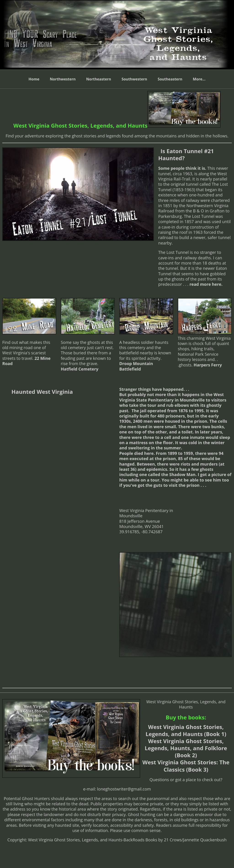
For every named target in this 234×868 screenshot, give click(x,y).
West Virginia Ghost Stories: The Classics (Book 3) (186, 766)
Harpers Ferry (208, 365)
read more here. (205, 284)
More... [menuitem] (199, 79)
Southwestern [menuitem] (134, 79)
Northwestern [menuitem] (63, 79)
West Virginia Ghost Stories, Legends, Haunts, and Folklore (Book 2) (186, 748)
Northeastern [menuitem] (99, 79)
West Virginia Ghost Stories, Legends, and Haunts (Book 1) (186, 730)
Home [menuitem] (34, 79)
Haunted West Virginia (42, 392)
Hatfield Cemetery (80, 369)
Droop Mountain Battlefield (136, 366)
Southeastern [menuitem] (170, 79)
